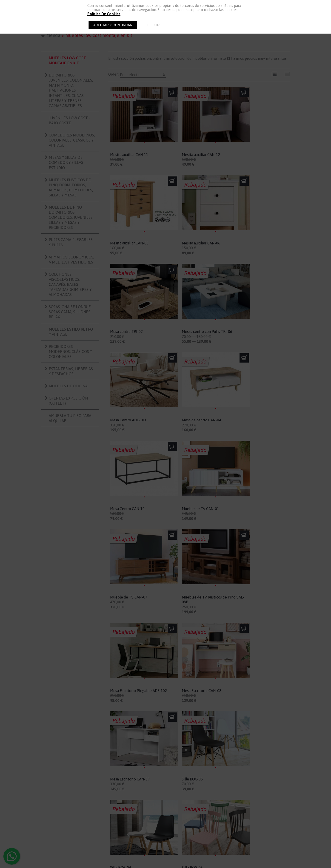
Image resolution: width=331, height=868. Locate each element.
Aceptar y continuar (113, 25)
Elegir (154, 25)
